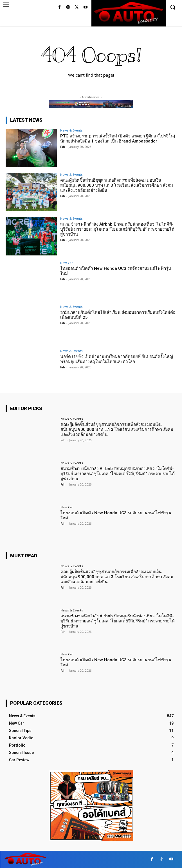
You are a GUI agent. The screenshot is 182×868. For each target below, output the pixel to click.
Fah (63, 147)
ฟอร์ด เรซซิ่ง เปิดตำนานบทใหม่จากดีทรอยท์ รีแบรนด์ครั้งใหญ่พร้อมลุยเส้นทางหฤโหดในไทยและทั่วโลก (117, 359)
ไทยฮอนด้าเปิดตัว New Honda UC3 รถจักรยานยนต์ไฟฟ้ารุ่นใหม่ (116, 271)
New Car (67, 263)
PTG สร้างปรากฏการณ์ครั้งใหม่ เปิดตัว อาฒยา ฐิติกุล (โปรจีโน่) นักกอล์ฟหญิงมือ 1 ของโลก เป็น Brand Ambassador (118, 139)
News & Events (71, 130)
